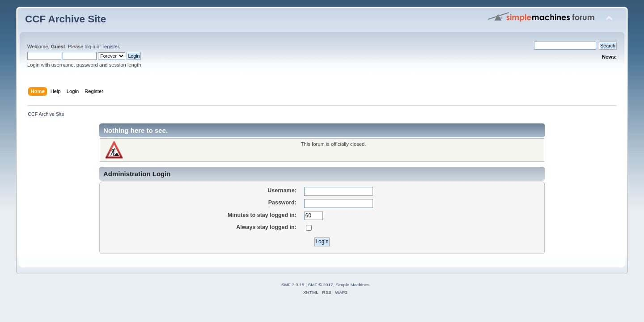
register (111, 47)
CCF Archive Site (66, 19)
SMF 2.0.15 (293, 285)
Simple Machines (352, 285)
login (90, 47)
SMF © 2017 (321, 285)
